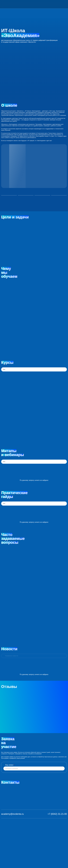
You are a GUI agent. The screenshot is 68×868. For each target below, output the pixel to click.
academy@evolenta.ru (12, 814)
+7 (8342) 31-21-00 (57, 814)
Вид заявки (10, 765)
